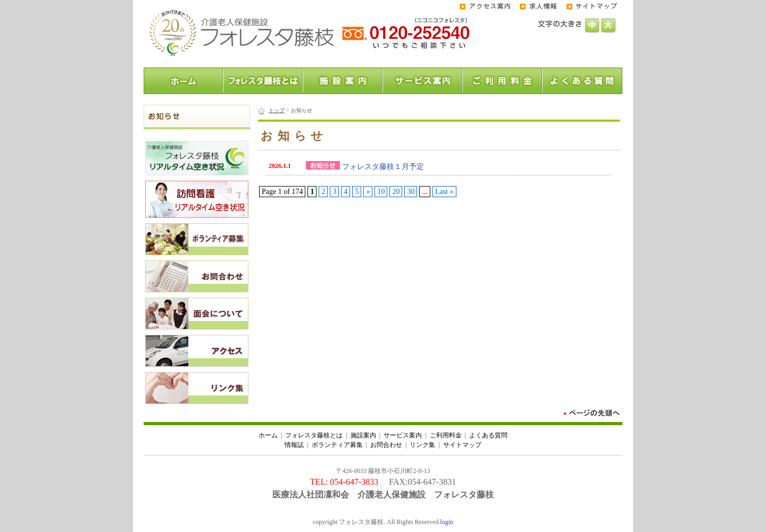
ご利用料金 (446, 435)
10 (381, 192)
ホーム (268, 435)
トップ (277, 110)
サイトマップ (462, 445)
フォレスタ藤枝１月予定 (383, 167)
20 (396, 192)
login (447, 522)
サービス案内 (403, 435)
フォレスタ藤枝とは (314, 435)
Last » (444, 192)
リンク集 (422, 445)
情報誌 (294, 445)
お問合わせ (386, 445)
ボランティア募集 (337, 445)
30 (411, 192)
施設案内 (363, 435)
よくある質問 (488, 435)
